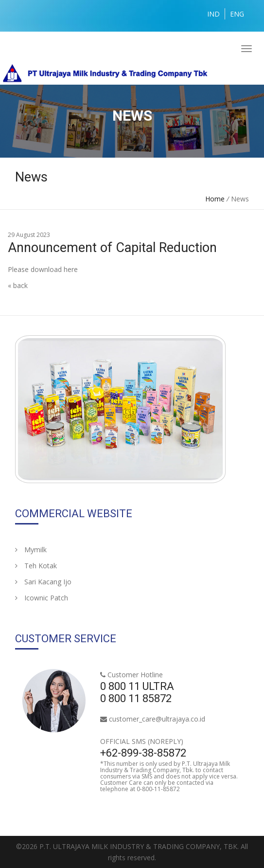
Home (215, 199)
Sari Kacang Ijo (43, 582)
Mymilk (31, 550)
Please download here (43, 269)
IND (213, 14)
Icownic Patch (42, 598)
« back (18, 285)
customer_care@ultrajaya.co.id (157, 719)
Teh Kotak (36, 566)
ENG (237, 14)
